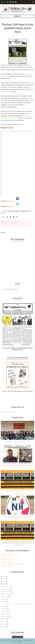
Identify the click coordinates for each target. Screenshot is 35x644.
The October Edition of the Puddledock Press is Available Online (17, 349)
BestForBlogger (18, 642)
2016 (4, 624)
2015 (4, 626)
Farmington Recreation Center (9, 559)
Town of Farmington (6, 557)
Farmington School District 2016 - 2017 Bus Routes (18, 492)
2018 (4, 619)
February (7, 614)
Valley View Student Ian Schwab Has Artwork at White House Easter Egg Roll (18, 517)
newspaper (5, 224)
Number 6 (22, 224)
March (6, 611)
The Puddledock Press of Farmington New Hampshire (17, 640)
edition (24, 221)
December (7, 586)
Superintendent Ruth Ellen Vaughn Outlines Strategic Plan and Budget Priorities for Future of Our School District (18, 543)
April (5, 609)
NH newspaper (14, 224)
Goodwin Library (5, 566)
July (5, 599)
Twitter (12, 206)
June (28, 223)
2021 (4, 579)
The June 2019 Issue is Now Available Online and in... (19, 604)
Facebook (11, 201)
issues (24, 223)
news (32, 223)
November (7, 589)
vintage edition (19, 226)
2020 (4, 581)
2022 (4, 576)
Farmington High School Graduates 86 (18, 441)
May (5, 606)
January (6, 616)
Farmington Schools (6, 562)
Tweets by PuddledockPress (9, 412)
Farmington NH (15, 223)
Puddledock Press (7, 226)
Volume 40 (29, 226)
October (7, 591)
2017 (4, 621)
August (6, 596)
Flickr (22, 125)
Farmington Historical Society (9, 555)
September (7, 594)
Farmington (5, 223)
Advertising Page (6, 92)
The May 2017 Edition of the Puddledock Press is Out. (18, 466)
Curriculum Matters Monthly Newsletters (12, 564)
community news (15, 221)
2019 (8, 221)
